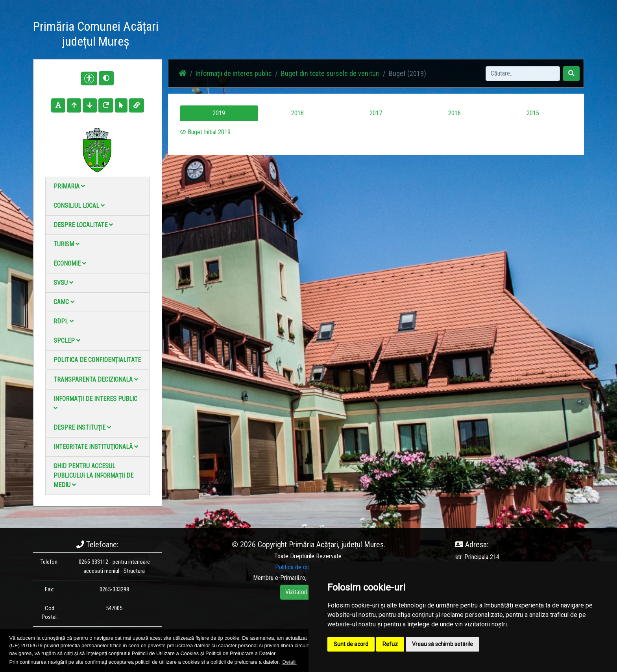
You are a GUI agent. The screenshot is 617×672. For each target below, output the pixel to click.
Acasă (263, 35)
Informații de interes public (95, 403)
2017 (376, 113)
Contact (417, 35)
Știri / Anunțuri (298, 35)
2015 (533, 113)
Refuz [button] (390, 644)
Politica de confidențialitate (97, 360)
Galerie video (381, 35)
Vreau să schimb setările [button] (442, 644)
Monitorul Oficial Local (464, 35)
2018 (297, 113)
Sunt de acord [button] (351, 644)
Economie (70, 263)
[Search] (523, 74)
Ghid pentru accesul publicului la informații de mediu (93, 475)
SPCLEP (67, 341)
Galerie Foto (340, 35)
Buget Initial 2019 (205, 132)
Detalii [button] (290, 662)
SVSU (63, 283)
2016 (454, 113)
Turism (67, 244)
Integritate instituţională (96, 447)
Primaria (69, 186)
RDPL (64, 321)
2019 (219, 113)
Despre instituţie (82, 427)
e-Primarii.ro (290, 578)
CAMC (64, 302)
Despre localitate (83, 225)
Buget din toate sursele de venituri (330, 73)
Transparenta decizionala (96, 379)
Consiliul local (79, 206)
